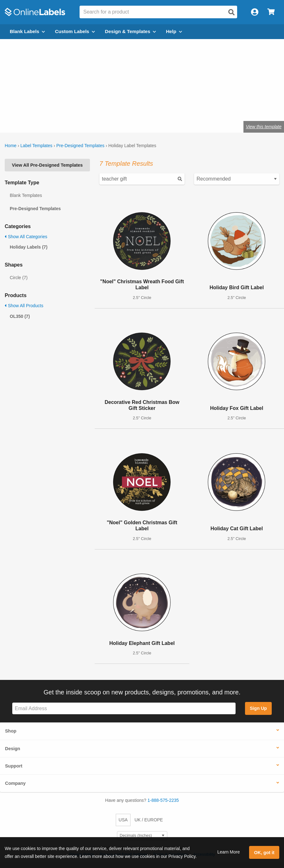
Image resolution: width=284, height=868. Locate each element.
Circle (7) (19, 278)
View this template (264, 127)
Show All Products (24, 306)
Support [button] (14, 766)
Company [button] (15, 783)
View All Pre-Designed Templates (47, 165)
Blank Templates (26, 195)
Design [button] (13, 749)
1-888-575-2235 (163, 800)
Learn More (229, 852)
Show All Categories (26, 237)
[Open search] (231, 12)
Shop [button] (11, 731)
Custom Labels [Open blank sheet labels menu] (75, 31)
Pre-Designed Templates (80, 146)
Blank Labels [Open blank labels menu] (27, 31)
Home (11, 146)
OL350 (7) (20, 316)
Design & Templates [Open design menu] (131, 31)
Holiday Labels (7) (29, 247)
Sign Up (258, 708)
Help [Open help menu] (174, 31)
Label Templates (36, 146)
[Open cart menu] (271, 12)
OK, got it (264, 853)
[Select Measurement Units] (142, 836)
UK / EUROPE (149, 820)
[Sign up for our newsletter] (124, 708)
